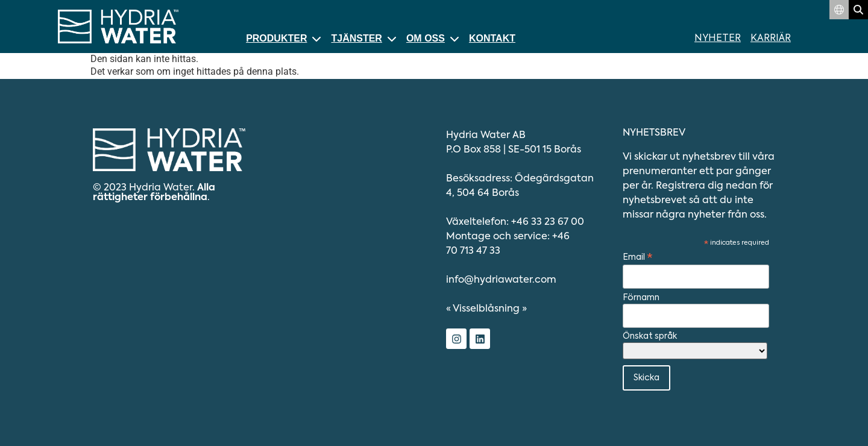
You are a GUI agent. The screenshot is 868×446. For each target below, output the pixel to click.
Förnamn (641, 298)
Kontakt (492, 38)
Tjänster (363, 38)
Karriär (771, 39)
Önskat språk (650, 336)
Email (638, 258)
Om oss (433, 38)
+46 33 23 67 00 (548, 222)
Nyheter (718, 39)
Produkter (284, 38)
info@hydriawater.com (501, 280)
